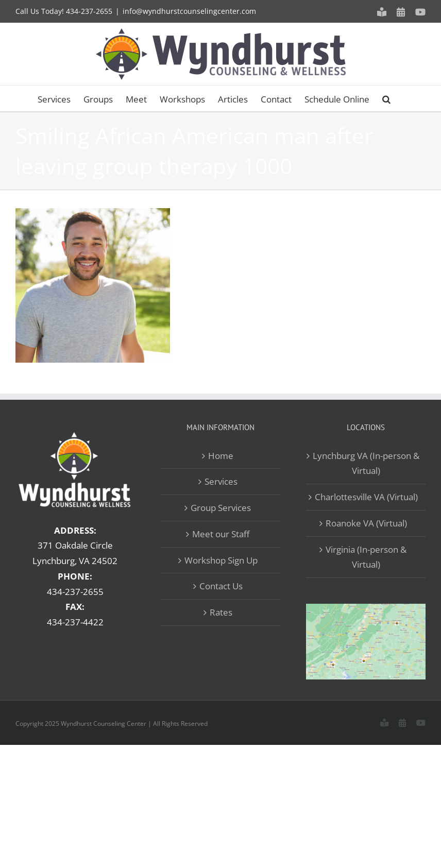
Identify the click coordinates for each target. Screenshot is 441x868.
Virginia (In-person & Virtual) (366, 557)
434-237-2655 (89, 11)
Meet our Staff (221, 534)
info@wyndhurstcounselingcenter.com (189, 11)
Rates (221, 612)
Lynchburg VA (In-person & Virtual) (366, 463)
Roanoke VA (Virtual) (366, 523)
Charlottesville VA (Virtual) (366, 497)
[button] (386, 98)
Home (221, 456)
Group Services (221, 508)
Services (221, 481)
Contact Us (221, 586)
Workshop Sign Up (221, 560)
